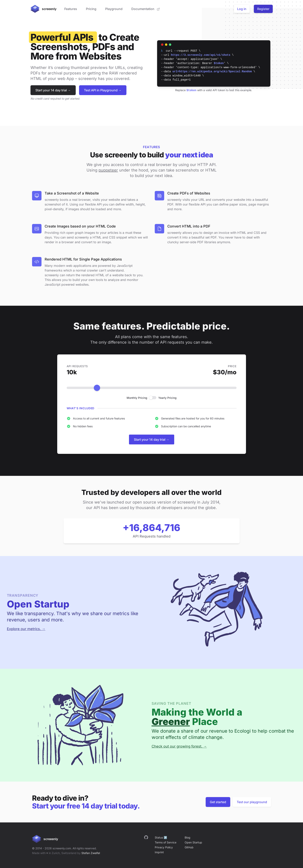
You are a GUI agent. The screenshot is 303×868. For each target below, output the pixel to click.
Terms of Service (166, 842)
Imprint (159, 852)
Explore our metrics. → (26, 629)
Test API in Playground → (103, 90)
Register (263, 9)
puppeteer (108, 170)
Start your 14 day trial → (53, 90)
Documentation (146, 9)
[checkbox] (153, 398)
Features (71, 9)
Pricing (91, 9)
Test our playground (252, 802)
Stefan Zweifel (91, 853)
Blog (187, 837)
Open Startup (193, 842)
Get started (218, 802)
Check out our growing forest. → (179, 746)
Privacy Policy (164, 847)
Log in (242, 9)
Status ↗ (161, 837)
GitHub (189, 847)
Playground (114, 9)
